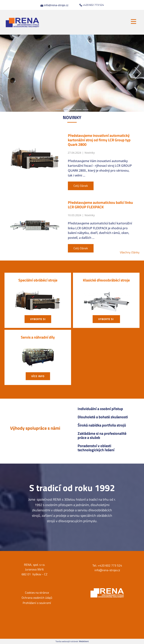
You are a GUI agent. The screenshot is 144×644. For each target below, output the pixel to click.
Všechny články (130, 252)
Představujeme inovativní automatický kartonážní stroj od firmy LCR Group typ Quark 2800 (99, 140)
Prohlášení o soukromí (37, 603)
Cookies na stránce (37, 593)
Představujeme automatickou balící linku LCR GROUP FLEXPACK (100, 205)
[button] (6, 73)
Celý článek (81, 186)
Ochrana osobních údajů (37, 598)
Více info (38, 376)
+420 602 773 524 (92, 5)
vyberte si (38, 319)
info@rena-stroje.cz (54, 5)
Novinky (90, 153)
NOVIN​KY (72, 117)
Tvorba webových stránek (67, 641)
